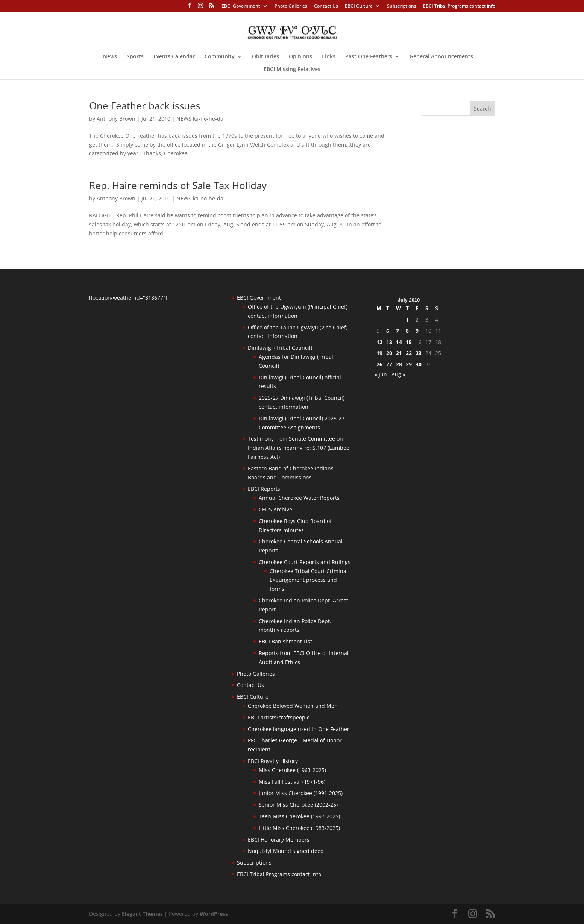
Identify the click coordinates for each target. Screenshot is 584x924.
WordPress (214, 914)
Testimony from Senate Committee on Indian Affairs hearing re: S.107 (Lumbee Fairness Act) (299, 448)
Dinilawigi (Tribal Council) (280, 348)
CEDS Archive (275, 509)
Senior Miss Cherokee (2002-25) (298, 805)
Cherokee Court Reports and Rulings (305, 562)
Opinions (300, 57)
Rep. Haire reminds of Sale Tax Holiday (178, 185)
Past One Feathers (369, 57)
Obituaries (265, 57)
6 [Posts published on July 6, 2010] (388, 331)
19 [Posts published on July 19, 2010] (379, 353)
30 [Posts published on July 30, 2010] (419, 364)
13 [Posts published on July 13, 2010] (389, 342)
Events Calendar (174, 57)
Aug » (398, 374)
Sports (135, 57)
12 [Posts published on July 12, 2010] (379, 342)
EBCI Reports (264, 489)
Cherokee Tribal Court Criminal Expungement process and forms (309, 580)
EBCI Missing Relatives (292, 70)
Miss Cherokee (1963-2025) (292, 770)
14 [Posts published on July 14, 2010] (399, 342)
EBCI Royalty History (273, 761)
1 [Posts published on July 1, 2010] (407, 319)
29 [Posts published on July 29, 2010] (409, 364)
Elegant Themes (142, 914)
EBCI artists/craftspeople (279, 717)
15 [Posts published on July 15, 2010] (409, 342)
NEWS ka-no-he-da (200, 119)
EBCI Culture (359, 6)
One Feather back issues (145, 106)
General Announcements (441, 57)
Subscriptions (402, 6)
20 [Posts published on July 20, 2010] (389, 353)
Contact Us (326, 6)
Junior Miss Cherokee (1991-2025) (301, 793)
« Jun (381, 374)
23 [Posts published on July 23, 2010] (419, 353)
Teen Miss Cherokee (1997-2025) (299, 816)
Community (220, 57)
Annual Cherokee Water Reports (299, 498)
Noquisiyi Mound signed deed (286, 851)
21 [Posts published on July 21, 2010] (399, 353)
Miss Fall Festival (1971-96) (292, 782)
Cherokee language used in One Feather (299, 729)
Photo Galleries (291, 6)
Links (329, 57)
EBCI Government (241, 6)
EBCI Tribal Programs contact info (459, 6)
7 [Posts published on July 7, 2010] (397, 331)
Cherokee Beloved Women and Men (293, 706)
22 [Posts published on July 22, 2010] (409, 353)
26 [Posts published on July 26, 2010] (379, 364)
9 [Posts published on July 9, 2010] (417, 331)
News (110, 57)
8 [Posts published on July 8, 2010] (407, 331)
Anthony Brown (116, 119)
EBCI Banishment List (285, 641)
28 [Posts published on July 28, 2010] (399, 364)
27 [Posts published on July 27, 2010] (389, 364)
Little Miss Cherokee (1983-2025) (299, 828)
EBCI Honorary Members (279, 840)
